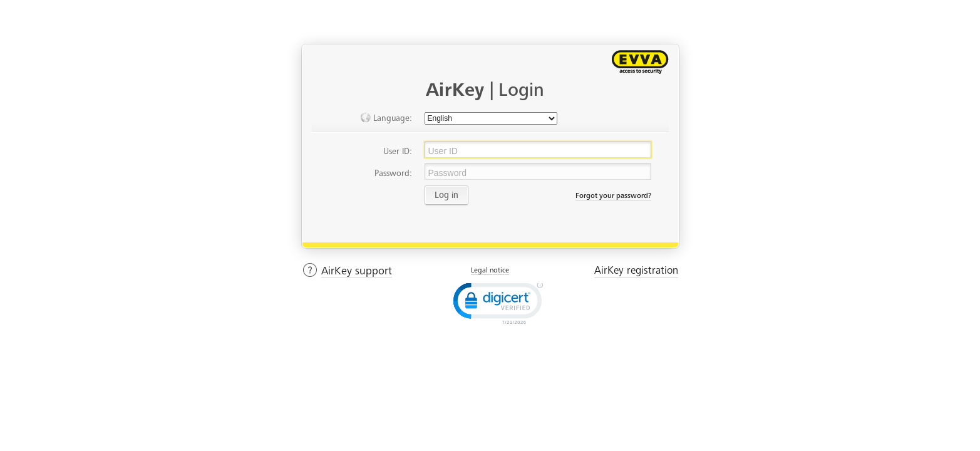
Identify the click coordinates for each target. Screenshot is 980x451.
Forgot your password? (613, 195)
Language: (386, 117)
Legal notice (490, 270)
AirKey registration (636, 270)
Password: (393, 173)
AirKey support (357, 271)
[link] (497, 302)
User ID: (398, 151)
